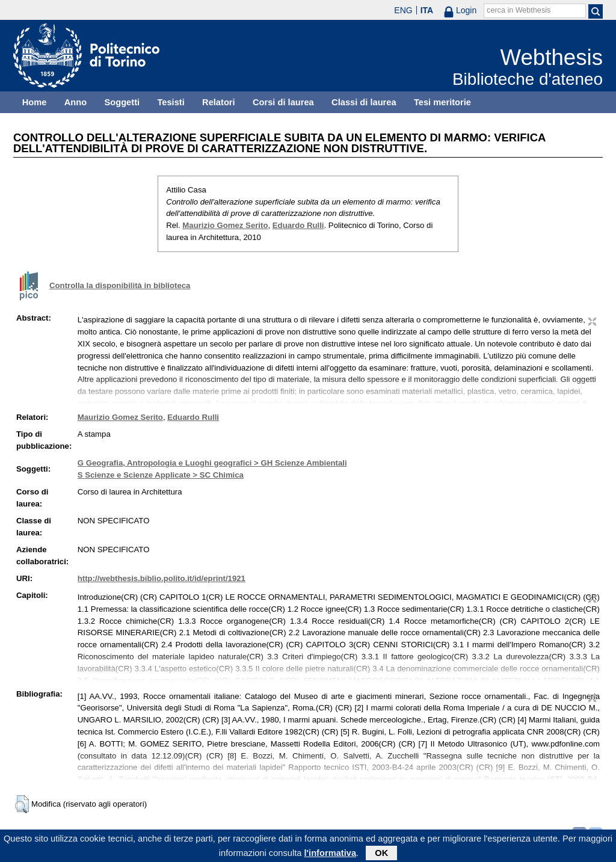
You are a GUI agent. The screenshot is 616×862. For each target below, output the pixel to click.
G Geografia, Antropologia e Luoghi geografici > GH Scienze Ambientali (212, 463)
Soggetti (122, 102)
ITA (427, 10)
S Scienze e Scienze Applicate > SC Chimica (161, 475)
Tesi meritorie (442, 102)
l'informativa (331, 855)
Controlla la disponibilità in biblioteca (120, 285)
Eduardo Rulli (298, 225)
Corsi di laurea (283, 102)
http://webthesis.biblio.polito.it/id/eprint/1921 (162, 578)
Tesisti (171, 102)
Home (35, 102)
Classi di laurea (364, 102)
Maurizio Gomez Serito (225, 225)
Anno (75, 102)
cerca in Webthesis (519, 10)
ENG (403, 10)
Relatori (219, 102)
